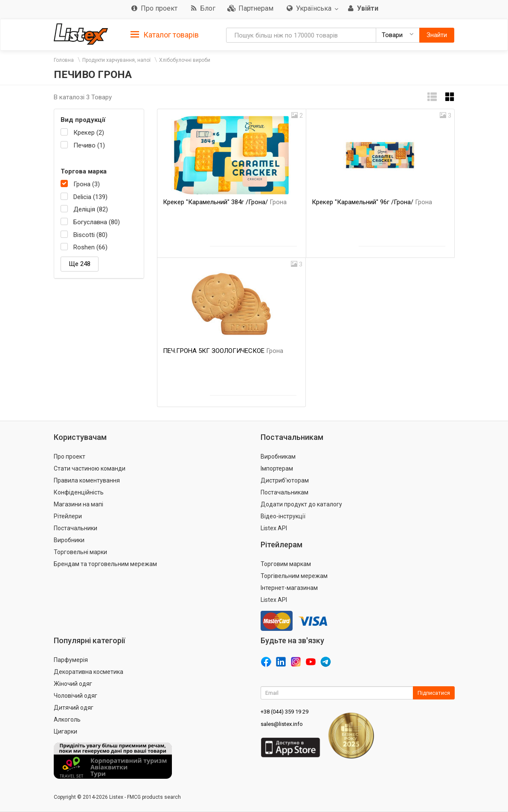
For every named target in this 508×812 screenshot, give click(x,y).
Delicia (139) (90, 197)
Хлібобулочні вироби (185, 60)
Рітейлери (68, 516)
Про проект (70, 457)
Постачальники (75, 528)
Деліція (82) (91, 209)
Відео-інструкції (283, 516)
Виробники (69, 540)
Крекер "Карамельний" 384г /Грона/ (225, 202)
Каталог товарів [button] (165, 35)
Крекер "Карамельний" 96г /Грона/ (372, 202)
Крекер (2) (89, 133)
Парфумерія (71, 660)
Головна (64, 60)
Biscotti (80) (90, 235)
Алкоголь (67, 720)
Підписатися (434, 693)
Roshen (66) (90, 247)
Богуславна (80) (97, 222)
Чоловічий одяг (75, 696)
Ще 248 (80, 264)
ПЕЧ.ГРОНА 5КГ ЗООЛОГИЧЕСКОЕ (223, 351)
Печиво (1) (89, 145)
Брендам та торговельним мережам (105, 564)
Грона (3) (87, 184)
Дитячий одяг (74, 708)
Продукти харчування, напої (116, 60)
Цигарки (65, 731)
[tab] (165, 34)
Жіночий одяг (73, 684)
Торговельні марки (80, 552)
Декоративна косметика (89, 672)
